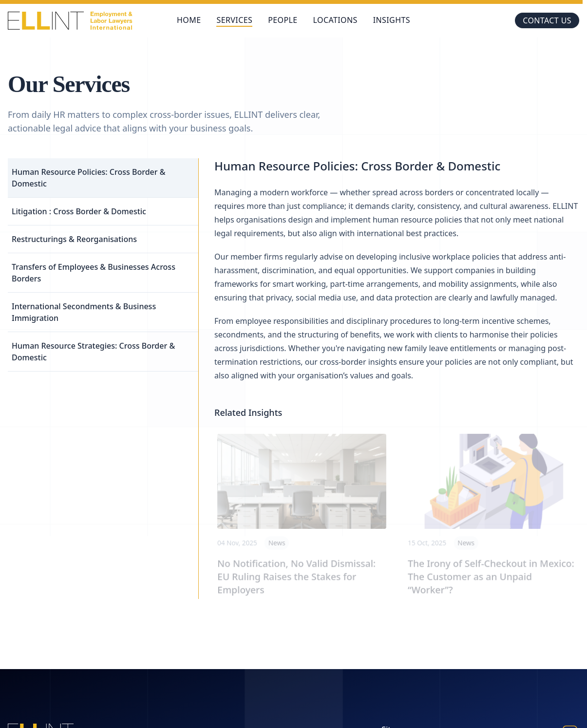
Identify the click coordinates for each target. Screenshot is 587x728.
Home (189, 20)
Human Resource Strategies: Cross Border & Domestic (93, 352)
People (283, 20)
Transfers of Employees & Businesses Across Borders (94, 273)
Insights (392, 20)
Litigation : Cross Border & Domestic (79, 211)
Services (234, 20)
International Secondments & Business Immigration (84, 312)
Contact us (547, 20)
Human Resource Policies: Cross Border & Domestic (88, 178)
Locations (335, 20)
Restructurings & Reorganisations (74, 239)
